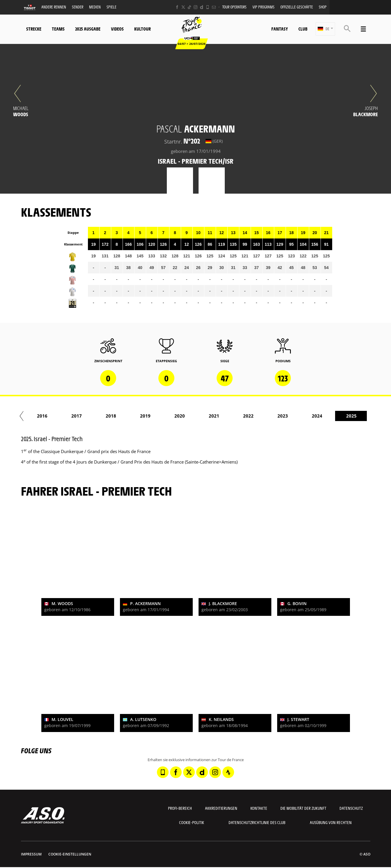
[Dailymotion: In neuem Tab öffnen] (202, 7)
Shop (323, 7)
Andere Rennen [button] (54, 7)
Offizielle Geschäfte (297, 7)
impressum (31, 854)
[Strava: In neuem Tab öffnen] (228, 772)
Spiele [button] (112, 7)
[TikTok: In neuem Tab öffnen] (189, 7)
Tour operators (234, 7)
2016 (198, 416)
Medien (95, 7)
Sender (78, 7)
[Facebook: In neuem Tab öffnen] (177, 7)
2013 (95, 416)
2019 (301, 416)
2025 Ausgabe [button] (88, 29)
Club (303, 29)
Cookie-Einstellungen (70, 854)
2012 (60, 416)
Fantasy (280, 29)
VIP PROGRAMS (263, 7)
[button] (325, 29)
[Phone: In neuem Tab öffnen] (208, 7)
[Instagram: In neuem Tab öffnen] (195, 7)
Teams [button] (58, 29)
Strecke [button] (34, 29)
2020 (335, 416)
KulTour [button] (143, 29)
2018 (266, 416)
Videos (117, 29)
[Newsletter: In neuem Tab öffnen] (214, 7)
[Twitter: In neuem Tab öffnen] (183, 7)
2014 (129, 416)
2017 (232, 416)
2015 (163, 416)
